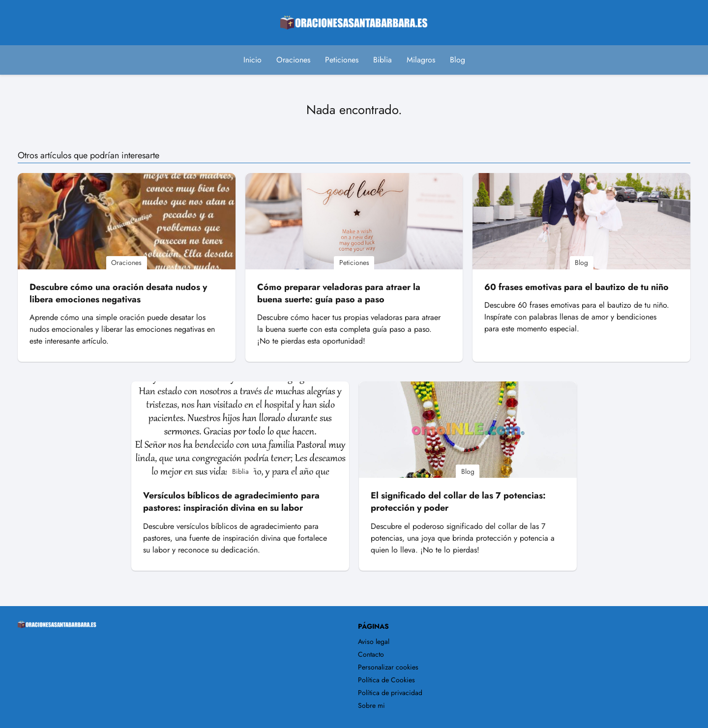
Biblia (383, 60)
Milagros (421, 60)
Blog (457, 60)
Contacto (371, 654)
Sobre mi (371, 705)
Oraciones (293, 60)
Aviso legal (374, 641)
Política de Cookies (386, 680)
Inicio (252, 60)
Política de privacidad (390, 693)
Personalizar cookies (388, 667)
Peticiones (342, 60)
